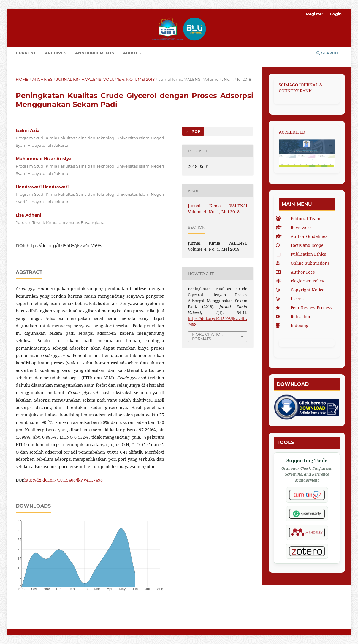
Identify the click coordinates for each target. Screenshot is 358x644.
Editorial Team (300, 218)
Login (336, 14)
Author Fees (297, 272)
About (131, 53)
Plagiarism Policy (301, 281)
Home (22, 79)
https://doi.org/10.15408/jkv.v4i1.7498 (64, 246)
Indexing (294, 325)
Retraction (295, 317)
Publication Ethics (302, 254)
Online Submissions (304, 263)
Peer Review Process (305, 308)
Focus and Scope (301, 245)
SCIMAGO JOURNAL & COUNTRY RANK (301, 88)
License (292, 299)
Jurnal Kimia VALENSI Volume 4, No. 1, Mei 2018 (105, 79)
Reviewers (295, 227)
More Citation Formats (208, 336)
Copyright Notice (302, 290)
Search (327, 53)
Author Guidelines (303, 236)
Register (315, 14)
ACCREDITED (292, 132)
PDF (195, 131)
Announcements (95, 53)
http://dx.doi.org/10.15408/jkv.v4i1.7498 (64, 480)
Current (26, 53)
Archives (56, 53)
